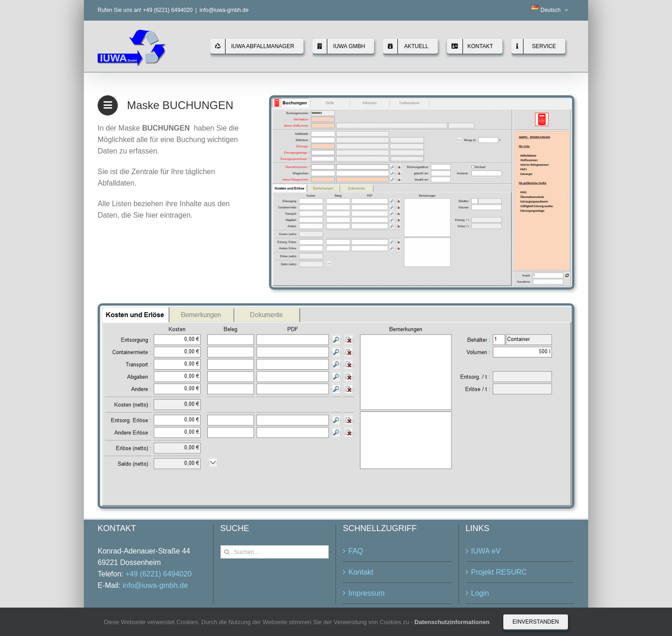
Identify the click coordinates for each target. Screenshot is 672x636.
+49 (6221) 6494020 (158, 574)
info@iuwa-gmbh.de (224, 10)
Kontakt (361, 572)
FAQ (356, 551)
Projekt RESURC (499, 572)
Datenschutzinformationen (452, 622)
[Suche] (227, 552)
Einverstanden (536, 622)
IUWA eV (486, 551)
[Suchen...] (275, 552)
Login (480, 593)
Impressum (366, 593)
